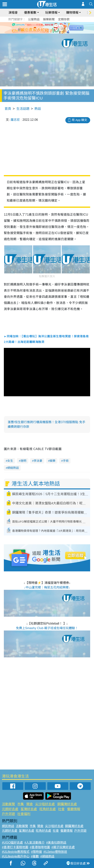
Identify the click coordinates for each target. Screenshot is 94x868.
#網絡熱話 (47, 856)
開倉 (30, 804)
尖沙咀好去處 (45, 804)
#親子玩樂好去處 (63, 847)
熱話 (38, 109)
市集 (21, 804)
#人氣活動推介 (35, 843)
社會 (61, 809)
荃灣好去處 (29, 809)
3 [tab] (48, 32)
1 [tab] (40, 32)
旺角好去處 (48, 809)
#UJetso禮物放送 (55, 852)
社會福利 (24, 814)
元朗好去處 (10, 809)
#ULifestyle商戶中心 (16, 856)
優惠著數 (30, 13)
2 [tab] (44, 32)
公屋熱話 (34, 19)
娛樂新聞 (49, 19)
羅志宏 (15, 120)
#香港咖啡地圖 (40, 847)
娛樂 (52, 461)
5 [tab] (56, 32)
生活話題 (23, 109)
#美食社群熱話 (56, 843)
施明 (23, 461)
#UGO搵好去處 (12, 843)
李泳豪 (38, 461)
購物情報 (72, 13)
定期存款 (64, 19)
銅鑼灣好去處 (67, 804)
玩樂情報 (51, 13)
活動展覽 (8, 804)
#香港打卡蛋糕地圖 (15, 847)
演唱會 (13, 13)
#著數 (35, 856)
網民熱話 (8, 826)
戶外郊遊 (8, 814)
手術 (66, 461)
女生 (10, 461)
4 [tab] (52, 32)
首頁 (8, 109)
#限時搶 (36, 852)
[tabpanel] (47, 28)
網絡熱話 (13, 468)
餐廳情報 (74, 809)
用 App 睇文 (79, 120)
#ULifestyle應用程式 (16, 852)
